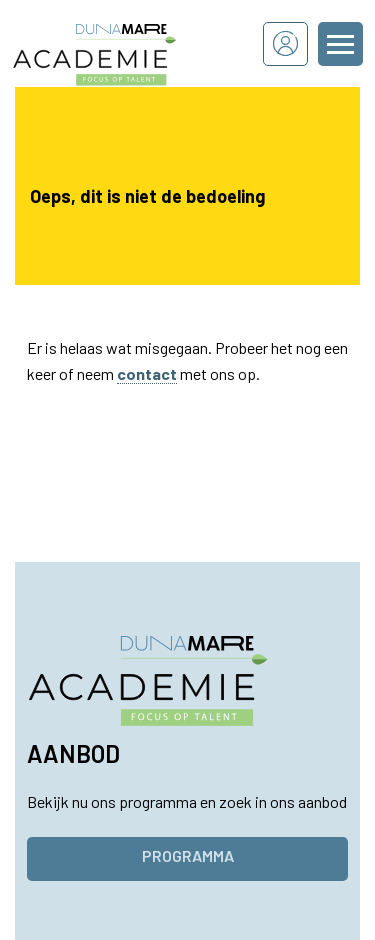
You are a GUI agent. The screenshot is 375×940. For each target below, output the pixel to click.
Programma (188, 855)
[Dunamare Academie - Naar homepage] (121, 43)
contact (147, 373)
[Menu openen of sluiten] (340, 44)
